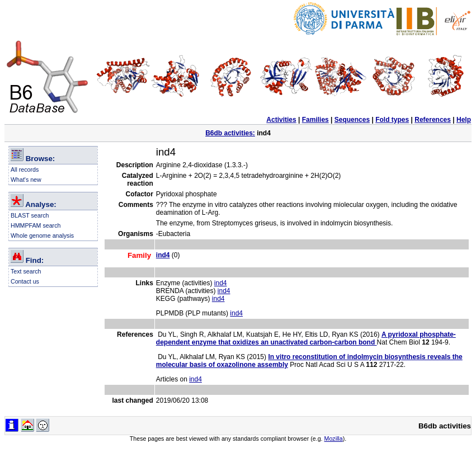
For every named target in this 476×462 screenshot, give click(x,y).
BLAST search (30, 215)
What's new (26, 180)
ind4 (221, 283)
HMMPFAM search (36, 225)
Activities (281, 120)
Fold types (392, 120)
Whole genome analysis (42, 235)
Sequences (352, 120)
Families (315, 120)
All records (25, 169)
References (433, 120)
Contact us (25, 281)
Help (464, 120)
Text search (26, 271)
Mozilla (334, 439)
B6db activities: (230, 133)
